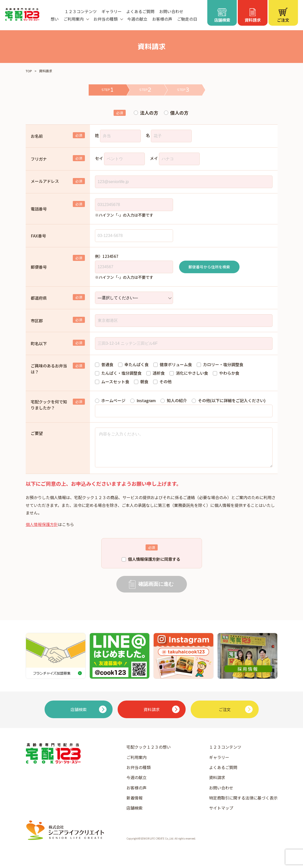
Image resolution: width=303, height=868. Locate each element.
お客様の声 (162, 19)
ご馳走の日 (187, 19)
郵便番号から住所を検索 (209, 267)
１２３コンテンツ (81, 11)
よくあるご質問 (140, 11)
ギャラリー (112, 11)
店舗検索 (134, 815)
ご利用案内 (137, 764)
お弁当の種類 (139, 774)
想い (55, 19)
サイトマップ (221, 815)
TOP (29, 71)
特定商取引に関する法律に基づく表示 (243, 805)
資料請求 (217, 784)
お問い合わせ (171, 11)
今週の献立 (137, 19)
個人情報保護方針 (42, 531)
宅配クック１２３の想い (149, 754)
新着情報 (134, 805)
